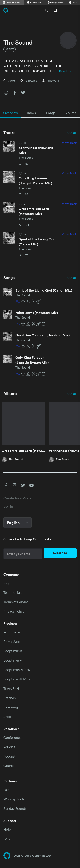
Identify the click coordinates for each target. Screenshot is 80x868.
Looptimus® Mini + (18, 679)
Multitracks (12, 632)
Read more (67, 71)
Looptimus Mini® (17, 670)
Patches (9, 698)
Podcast (9, 756)
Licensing (11, 707)
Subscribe (60, 553)
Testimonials (13, 592)
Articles (9, 747)
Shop (7, 717)
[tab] (11, 113)
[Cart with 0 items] (47, 10)
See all (72, 133)
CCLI (7, 790)
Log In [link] (8, 506)
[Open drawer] (69, 10)
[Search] (55, 10)
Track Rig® (12, 688)
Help (7, 829)
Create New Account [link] (20, 498)
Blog (7, 583)
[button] (6, 92)
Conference (12, 737)
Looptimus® (13, 651)
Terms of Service (16, 602)
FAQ (7, 839)
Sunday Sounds (15, 808)
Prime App (12, 642)
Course (9, 766)
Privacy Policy (14, 611)
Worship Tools (14, 799)
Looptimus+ (12, 660)
